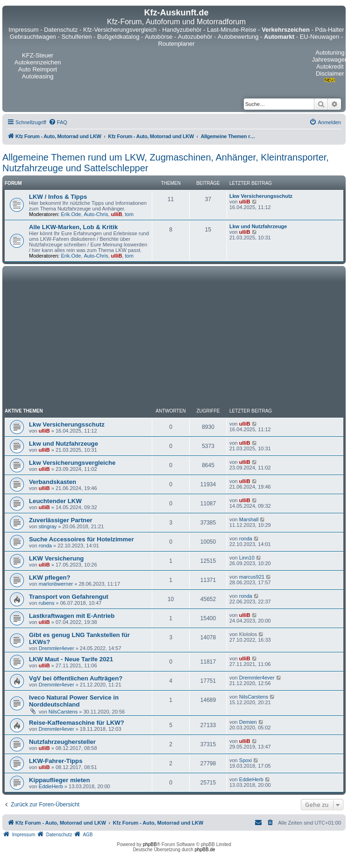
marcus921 (252, 577)
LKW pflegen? (50, 577)
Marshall (249, 519)
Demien (248, 722)
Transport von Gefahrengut (69, 597)
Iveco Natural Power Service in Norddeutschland (74, 701)
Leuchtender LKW (55, 501)
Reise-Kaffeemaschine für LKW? (77, 723)
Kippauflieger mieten (59, 780)
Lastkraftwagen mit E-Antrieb (72, 616)
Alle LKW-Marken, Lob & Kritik (73, 227)
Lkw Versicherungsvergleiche (72, 463)
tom (129, 214)
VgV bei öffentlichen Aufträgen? (76, 678)
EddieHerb (51, 786)
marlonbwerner (56, 584)
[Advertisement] (174, 338)
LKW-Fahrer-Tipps (56, 761)
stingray (48, 526)
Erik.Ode (71, 214)
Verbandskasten (53, 482)
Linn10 (247, 558)
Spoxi (246, 760)
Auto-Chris (96, 214)
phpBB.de (205, 850)
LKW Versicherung (56, 558)
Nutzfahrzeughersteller (62, 742)
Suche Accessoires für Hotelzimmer (82, 539)
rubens (47, 603)
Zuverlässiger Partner (61, 520)
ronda (45, 546)
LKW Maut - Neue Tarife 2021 (71, 659)
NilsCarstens (63, 712)
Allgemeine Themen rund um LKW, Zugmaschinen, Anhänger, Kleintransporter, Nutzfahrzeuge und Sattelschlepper (166, 163)
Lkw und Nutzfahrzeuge (258, 226)
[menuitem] (58, 122)
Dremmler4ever (57, 648)
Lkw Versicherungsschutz (261, 196)
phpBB (150, 844)
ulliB (117, 214)
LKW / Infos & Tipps (58, 197)
